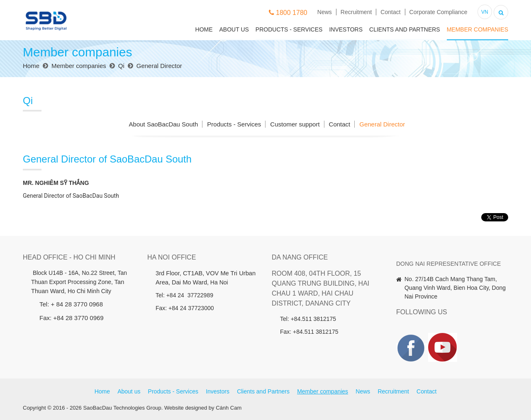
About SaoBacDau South (164, 124)
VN (485, 12)
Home (204, 29)
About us (234, 29)
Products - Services (289, 29)
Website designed (186, 408)
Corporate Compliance (438, 12)
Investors (346, 29)
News (325, 12)
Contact (390, 12)
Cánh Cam (229, 408)
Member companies (477, 29)
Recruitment (356, 12)
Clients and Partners (405, 29)
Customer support (295, 124)
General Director (382, 124)
